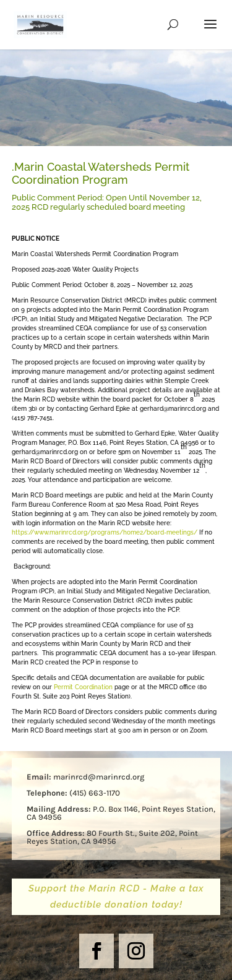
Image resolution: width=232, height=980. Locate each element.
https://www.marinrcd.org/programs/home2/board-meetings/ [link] (105, 532)
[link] (40, 24)
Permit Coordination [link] (83, 687)
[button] (210, 32)
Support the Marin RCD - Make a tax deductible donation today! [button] (116, 896)
